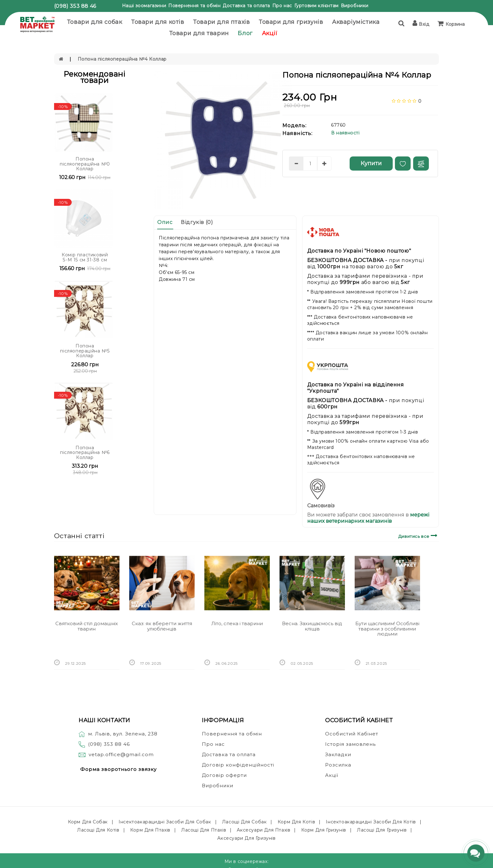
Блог (245, 33)
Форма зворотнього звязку (118, 769)
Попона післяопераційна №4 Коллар (122, 59)
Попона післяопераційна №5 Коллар (85, 351)
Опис (165, 222)
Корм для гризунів (324, 830)
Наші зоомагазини (144, 6)
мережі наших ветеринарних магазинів (368, 518)
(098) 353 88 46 (75, 6)
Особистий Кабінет (352, 734)
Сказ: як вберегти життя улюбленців (162, 626)
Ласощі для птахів (204, 830)
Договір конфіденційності (238, 765)
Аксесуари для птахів (263, 830)
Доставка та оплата (246, 6)
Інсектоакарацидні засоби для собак (165, 822)
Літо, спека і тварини (237, 623)
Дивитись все (419, 535)
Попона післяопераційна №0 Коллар (85, 164)
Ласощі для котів (98, 830)
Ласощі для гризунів (382, 830)
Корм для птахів (150, 830)
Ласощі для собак (244, 822)
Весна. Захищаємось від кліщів (312, 626)
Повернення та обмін (194, 6)
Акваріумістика (356, 22)
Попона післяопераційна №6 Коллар (85, 453)
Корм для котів (296, 822)
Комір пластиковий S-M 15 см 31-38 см (85, 257)
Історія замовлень (350, 744)
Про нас (282, 6)
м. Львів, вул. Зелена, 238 (118, 734)
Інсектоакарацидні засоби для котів (371, 822)
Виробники (355, 6)
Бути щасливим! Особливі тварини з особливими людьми (387, 629)
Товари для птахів (221, 22)
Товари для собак (95, 22)
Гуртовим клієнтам (316, 6)
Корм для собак (88, 822)
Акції (270, 33)
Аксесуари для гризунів (246, 838)
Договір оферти (224, 775)
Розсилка (338, 765)
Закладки (338, 754)
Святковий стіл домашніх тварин (87, 626)
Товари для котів (158, 22)
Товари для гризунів (291, 22)
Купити (371, 163)
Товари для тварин (199, 33)
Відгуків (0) (197, 222)
